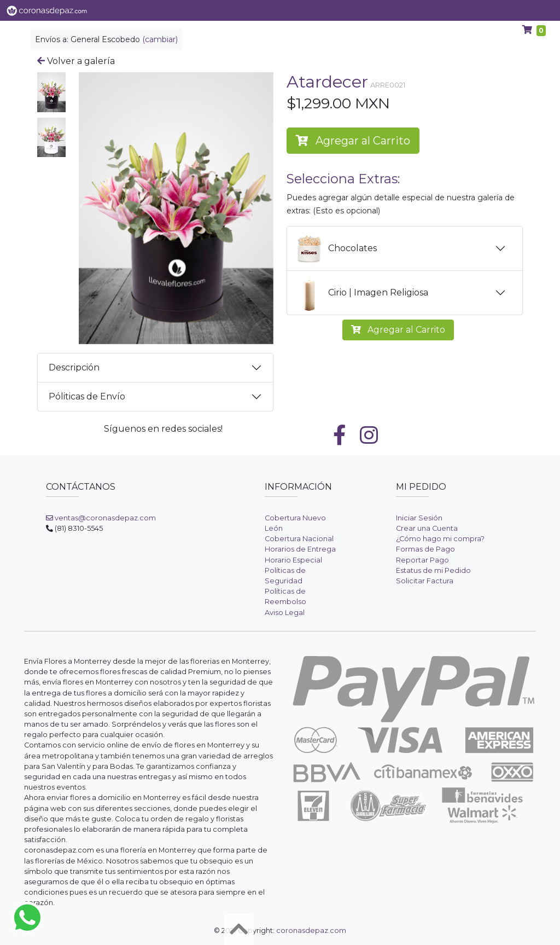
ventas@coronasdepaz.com (101, 518)
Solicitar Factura (425, 581)
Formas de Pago (425, 549)
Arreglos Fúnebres (422, 10)
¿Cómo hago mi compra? (440, 539)
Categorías (266, 10)
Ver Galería (165, 10)
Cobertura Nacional (299, 539)
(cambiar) (160, 39)
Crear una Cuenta (427, 528)
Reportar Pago (422, 560)
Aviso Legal (285, 613)
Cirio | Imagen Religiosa (359, 293)
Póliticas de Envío (87, 396)
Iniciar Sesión (419, 518)
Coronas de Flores (337, 10)
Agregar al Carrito (353, 141)
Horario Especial (293, 560)
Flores (216, 10)
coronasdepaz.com (311, 930)
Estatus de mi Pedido (433, 570)
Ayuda (484, 10)
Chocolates (333, 248)
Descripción (74, 367)
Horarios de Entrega (300, 549)
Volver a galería (76, 61)
